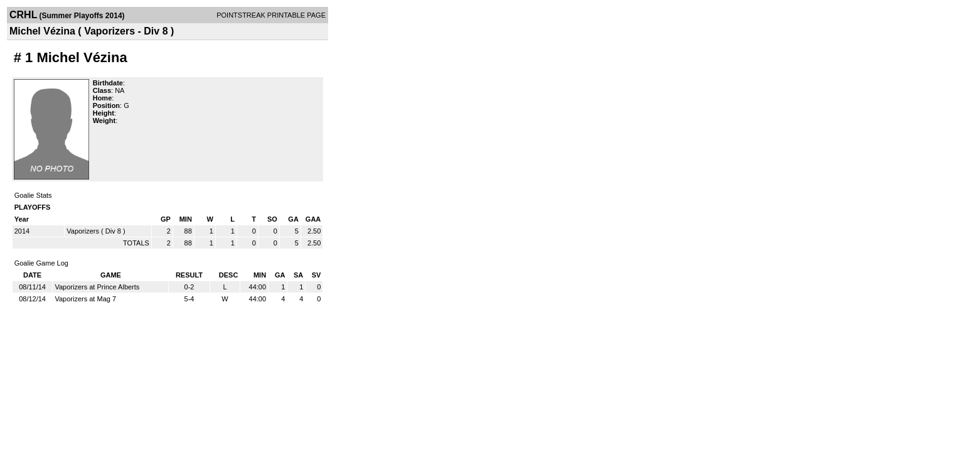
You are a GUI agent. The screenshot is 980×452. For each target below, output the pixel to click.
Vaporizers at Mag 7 (85, 299)
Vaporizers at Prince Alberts (97, 287)
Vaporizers (83, 231)
